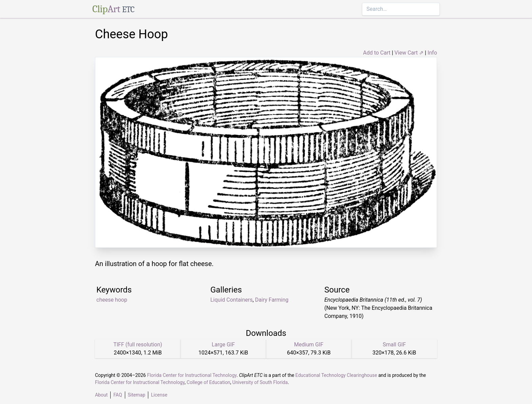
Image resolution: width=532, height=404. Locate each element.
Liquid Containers (232, 300)
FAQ (118, 395)
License (159, 395)
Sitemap (137, 395)
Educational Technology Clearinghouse (336, 375)
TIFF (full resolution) (138, 345)
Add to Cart (377, 53)
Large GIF (223, 345)
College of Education (208, 382)
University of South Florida (260, 382)
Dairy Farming (272, 300)
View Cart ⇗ (409, 53)
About (101, 395)
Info (432, 53)
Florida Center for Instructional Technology (192, 375)
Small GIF (394, 345)
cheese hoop (112, 300)
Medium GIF (309, 345)
